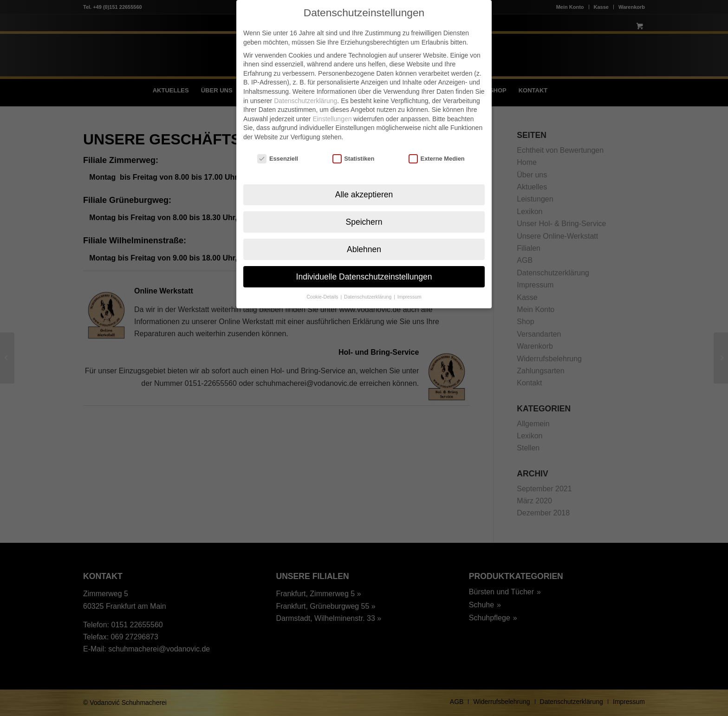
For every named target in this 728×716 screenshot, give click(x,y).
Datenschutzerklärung (305, 86)
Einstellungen (332, 105)
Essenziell (278, 145)
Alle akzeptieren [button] (364, 180)
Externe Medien (437, 145)
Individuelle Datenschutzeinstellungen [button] (364, 262)
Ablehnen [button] (364, 235)
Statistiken (354, 145)
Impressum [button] (409, 283)
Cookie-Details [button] (323, 283)
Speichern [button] (364, 208)
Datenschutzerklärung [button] (368, 283)
